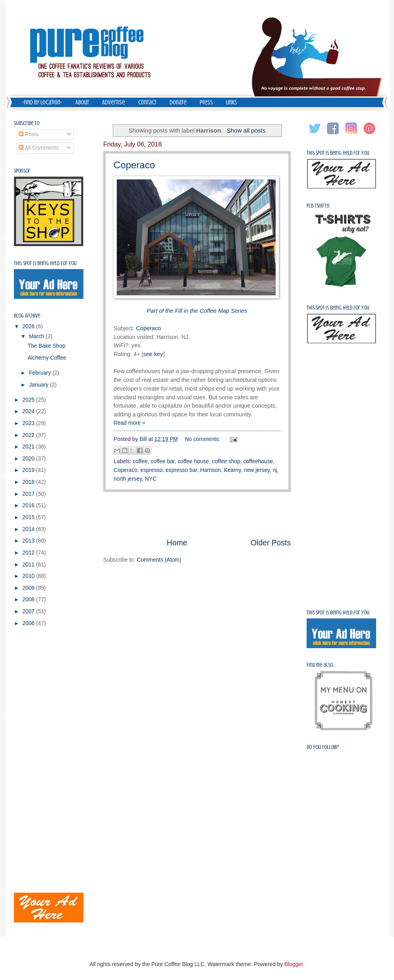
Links (232, 102)
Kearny (233, 470)
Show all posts (246, 130)
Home (177, 543)
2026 (29, 326)
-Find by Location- (42, 102)
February (41, 373)
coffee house (193, 461)
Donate (178, 102)
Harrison (211, 470)
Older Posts (271, 543)
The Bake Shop (46, 346)
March (37, 336)
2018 (29, 482)
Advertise (114, 102)
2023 (29, 423)
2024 (29, 411)
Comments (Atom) (159, 560)
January (40, 385)
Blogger (294, 964)
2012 (29, 553)
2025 (29, 400)
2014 (29, 529)
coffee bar (162, 461)
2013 (29, 541)
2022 (29, 435)
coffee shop (226, 461)
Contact (147, 102)
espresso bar (181, 470)
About (82, 102)
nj (275, 470)
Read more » (129, 423)
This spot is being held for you (45, 263)
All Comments (39, 148)
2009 (29, 588)
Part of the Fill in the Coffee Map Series (197, 311)
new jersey (257, 470)
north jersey (128, 479)
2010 (29, 576)
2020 (29, 459)
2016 (29, 505)
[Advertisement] (38, 760)
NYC (151, 479)
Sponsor (22, 171)
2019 (29, 470)
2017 (29, 494)
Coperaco (134, 165)
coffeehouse (258, 461)
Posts (29, 134)
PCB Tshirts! (318, 206)
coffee (140, 461)
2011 (29, 565)
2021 (29, 447)
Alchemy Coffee (47, 358)
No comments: (204, 439)
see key (153, 354)
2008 (29, 600)
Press (206, 102)
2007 (29, 611)
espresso (152, 470)
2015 (29, 517)
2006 (29, 623)
